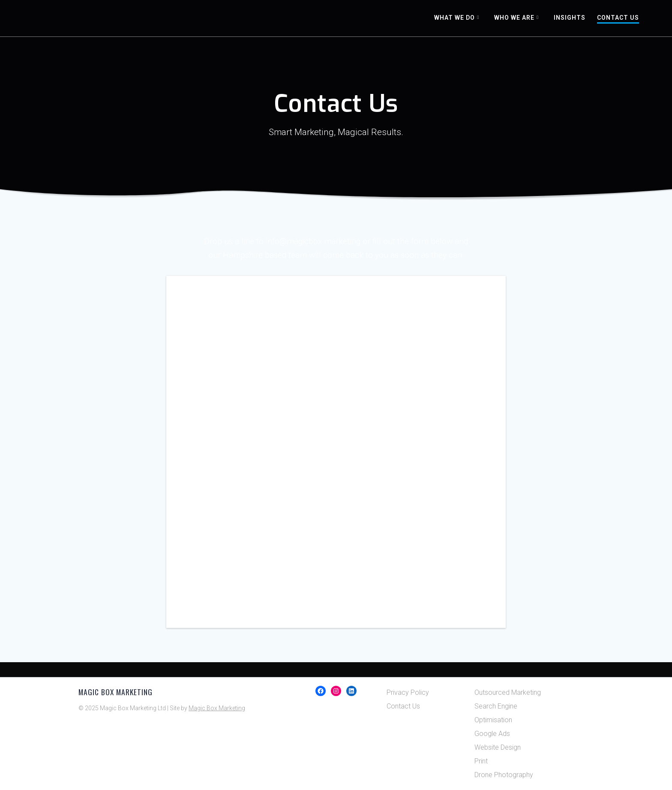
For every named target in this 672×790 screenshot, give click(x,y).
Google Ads (492, 734)
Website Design (498, 747)
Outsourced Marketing (508, 692)
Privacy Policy (408, 692)
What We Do (454, 18)
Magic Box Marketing (217, 708)
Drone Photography (504, 775)
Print (481, 761)
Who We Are (514, 18)
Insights (570, 18)
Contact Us (618, 18)
